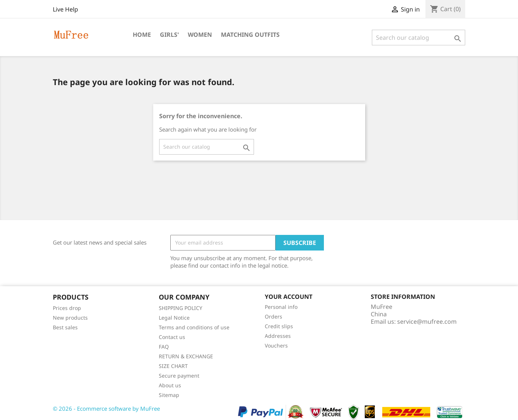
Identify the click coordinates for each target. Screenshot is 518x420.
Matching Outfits (250, 35)
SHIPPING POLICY (181, 308)
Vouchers (276, 345)
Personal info (281, 307)
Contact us (172, 337)
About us (170, 385)
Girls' (169, 35)
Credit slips (279, 326)
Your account (289, 297)
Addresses (278, 336)
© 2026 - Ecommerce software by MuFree (106, 408)
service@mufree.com (427, 322)
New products (70, 318)
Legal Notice (174, 318)
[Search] (419, 38)
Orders (274, 316)
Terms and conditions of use (194, 327)
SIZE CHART (173, 366)
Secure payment (179, 376)
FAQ (164, 347)
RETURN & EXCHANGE (186, 356)
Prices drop (67, 308)
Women (200, 35)
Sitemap (169, 395)
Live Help (65, 9)
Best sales (65, 327)
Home (142, 35)
